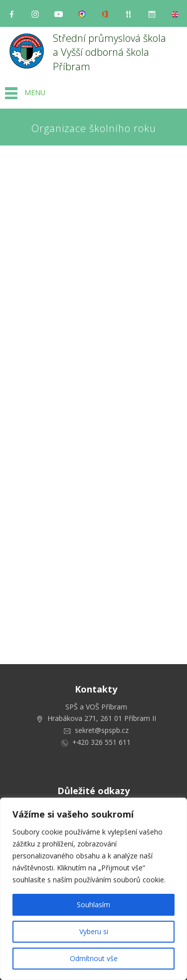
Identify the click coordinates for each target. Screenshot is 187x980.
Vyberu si (94, 931)
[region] (93, 889)
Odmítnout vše (94, 958)
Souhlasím (93, 905)
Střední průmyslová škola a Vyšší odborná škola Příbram (111, 52)
